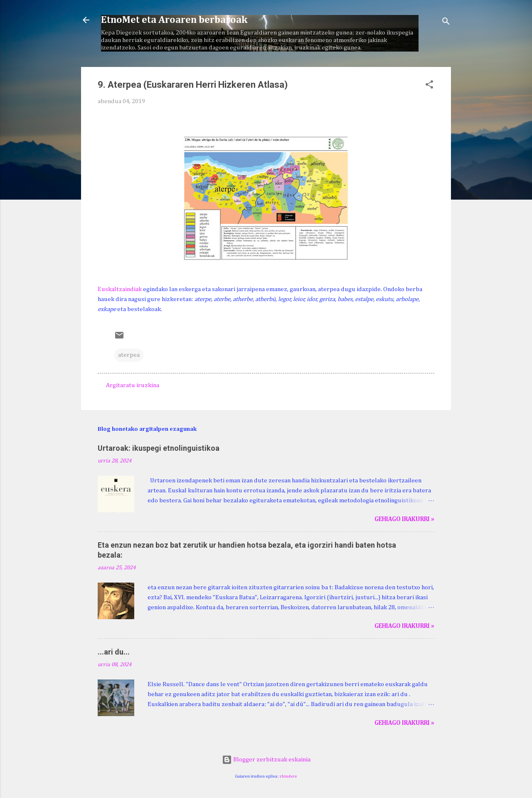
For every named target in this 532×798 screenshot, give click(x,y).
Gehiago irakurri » (404, 519)
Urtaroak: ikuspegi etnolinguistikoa (159, 448)
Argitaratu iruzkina (133, 385)
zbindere (288, 776)
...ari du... (114, 652)
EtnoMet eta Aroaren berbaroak (174, 20)
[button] (429, 86)
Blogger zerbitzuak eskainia (266, 760)
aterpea (129, 355)
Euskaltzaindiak (120, 289)
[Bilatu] (446, 23)
